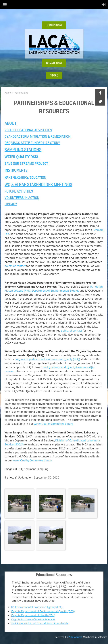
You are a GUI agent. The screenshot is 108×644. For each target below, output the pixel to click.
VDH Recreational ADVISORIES (28, 130)
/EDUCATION (25, 177)
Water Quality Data (21, 157)
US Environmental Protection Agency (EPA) (37, 607)
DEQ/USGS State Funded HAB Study (32, 143)
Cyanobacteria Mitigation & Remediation (38, 136)
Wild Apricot (75, 637)
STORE (54, 75)
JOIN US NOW (54, 25)
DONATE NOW (54, 63)
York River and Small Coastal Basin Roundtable (40, 623)
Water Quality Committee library (53, 424)
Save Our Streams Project (26, 163)
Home (8, 93)
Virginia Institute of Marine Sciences (33, 619)
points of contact (15, 266)
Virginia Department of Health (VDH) (33, 615)
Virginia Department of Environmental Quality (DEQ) (47, 359)
